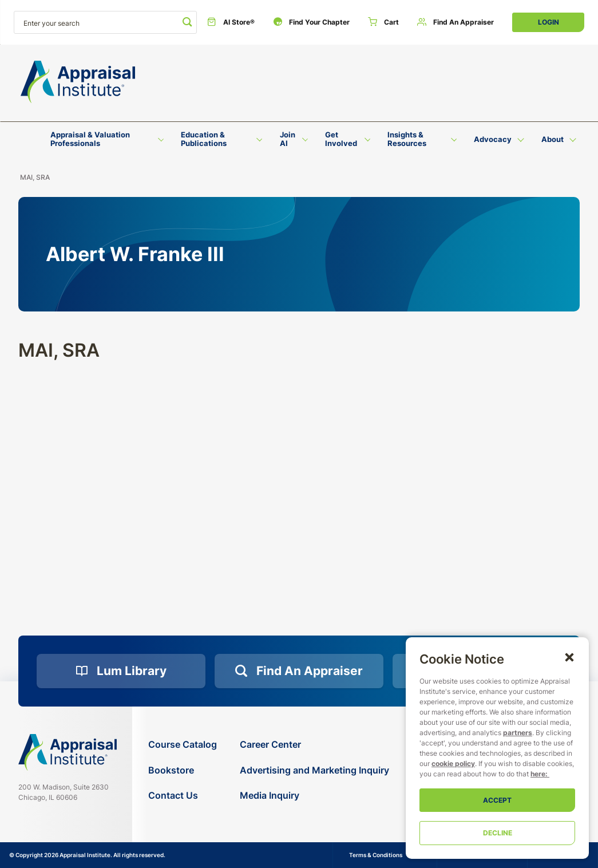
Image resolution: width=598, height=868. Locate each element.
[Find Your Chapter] (311, 22)
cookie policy (453, 764)
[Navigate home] (68, 752)
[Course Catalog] (183, 745)
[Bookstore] (183, 770)
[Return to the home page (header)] (78, 82)
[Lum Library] (121, 671)
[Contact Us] (183, 796)
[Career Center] (314, 745)
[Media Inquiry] (314, 796)
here (538, 774)
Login (549, 22)
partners (518, 733)
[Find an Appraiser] (456, 22)
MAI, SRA (35, 177)
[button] (569, 657)
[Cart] (383, 22)
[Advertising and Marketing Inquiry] (314, 770)
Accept (497, 800)
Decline (498, 833)
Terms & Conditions (376, 855)
